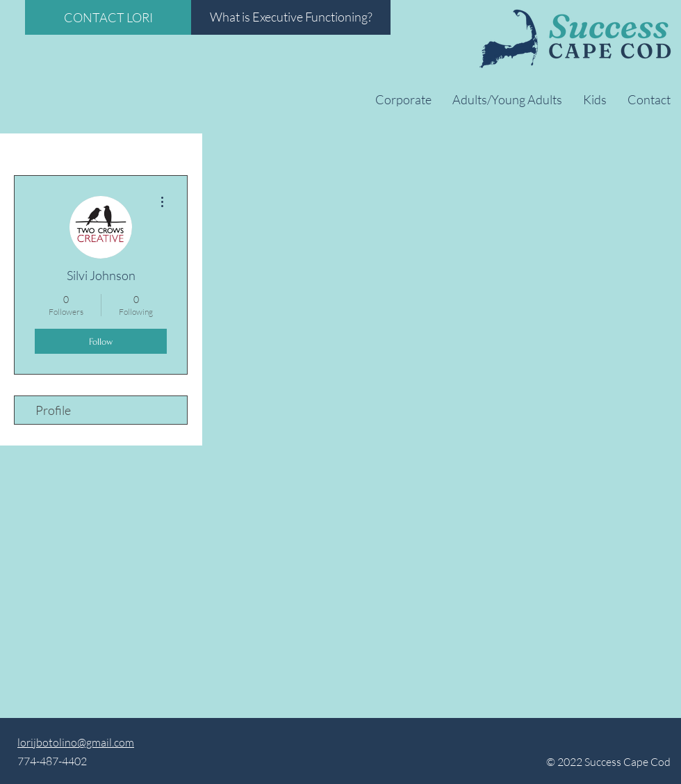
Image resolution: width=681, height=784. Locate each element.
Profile (53, 410)
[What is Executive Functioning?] (291, 17)
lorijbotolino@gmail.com (76, 742)
